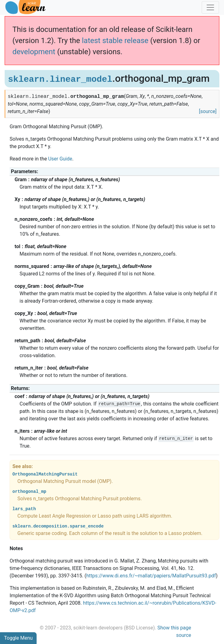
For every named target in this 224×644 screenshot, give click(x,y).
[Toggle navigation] (210, 7)
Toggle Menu (18, 638)
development (34, 52)
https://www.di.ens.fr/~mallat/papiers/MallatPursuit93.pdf (151, 576)
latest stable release (115, 41)
